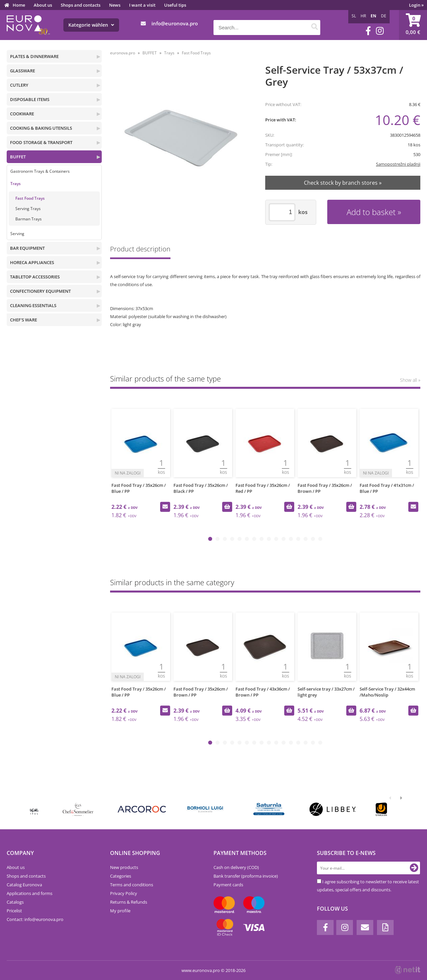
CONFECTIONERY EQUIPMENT (40, 291)
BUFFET (18, 157)
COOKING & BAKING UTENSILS (41, 128)
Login (416, 5)
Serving (17, 234)
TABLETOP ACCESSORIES (35, 277)
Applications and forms (30, 893)
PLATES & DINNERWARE (34, 56)
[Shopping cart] (413, 25)
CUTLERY (19, 85)
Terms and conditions (132, 885)
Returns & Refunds (129, 902)
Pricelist (14, 911)
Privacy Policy (124, 893)
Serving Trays (28, 209)
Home (19, 5)
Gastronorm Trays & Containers (40, 171)
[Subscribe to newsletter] (414, 868)
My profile (120, 911)
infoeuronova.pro (175, 23)
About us (43, 5)
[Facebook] (368, 31)
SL (354, 16)
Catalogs (15, 902)
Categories (121, 876)
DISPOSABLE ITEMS (30, 99)
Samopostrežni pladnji (398, 164)
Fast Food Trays (30, 198)
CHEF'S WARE (24, 320)
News (115, 5)
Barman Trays (29, 219)
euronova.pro (123, 53)
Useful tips (175, 5)
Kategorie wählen (91, 25)
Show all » (410, 380)
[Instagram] (380, 31)
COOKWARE (22, 114)
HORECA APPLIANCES (32, 262)
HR (363, 16)
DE (384, 16)
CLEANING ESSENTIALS (33, 305)
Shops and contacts (81, 5)
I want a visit (142, 5)
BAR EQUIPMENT (27, 248)
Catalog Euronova (24, 885)
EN (373, 16)
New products (124, 867)
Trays (16, 184)
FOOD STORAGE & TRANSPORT (41, 142)
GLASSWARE (23, 71)
